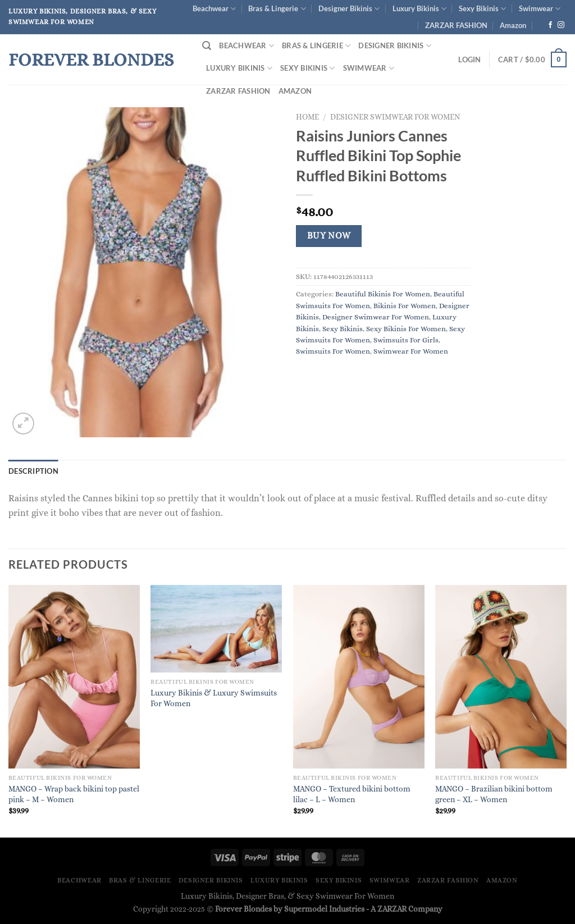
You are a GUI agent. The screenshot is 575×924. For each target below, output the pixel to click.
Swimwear (540, 9)
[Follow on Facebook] (550, 25)
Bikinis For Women (405, 306)
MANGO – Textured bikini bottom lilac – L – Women (352, 794)
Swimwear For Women (411, 351)
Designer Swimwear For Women (395, 117)
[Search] (207, 46)
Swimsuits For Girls (406, 340)
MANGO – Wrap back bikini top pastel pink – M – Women (74, 794)
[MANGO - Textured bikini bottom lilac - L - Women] (359, 677)
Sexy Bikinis (482, 9)
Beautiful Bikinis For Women (383, 294)
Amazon (513, 25)
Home (307, 117)
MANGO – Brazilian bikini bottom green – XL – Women (494, 794)
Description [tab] (33, 471)
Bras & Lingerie (277, 9)
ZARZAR (392, 909)
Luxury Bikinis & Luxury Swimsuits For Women (214, 698)
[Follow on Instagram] (561, 25)
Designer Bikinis (349, 9)
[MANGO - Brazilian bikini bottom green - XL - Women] (501, 677)
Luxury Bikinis (419, 9)
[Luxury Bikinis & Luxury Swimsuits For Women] (216, 629)
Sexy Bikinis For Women (406, 329)
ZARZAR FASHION (456, 25)
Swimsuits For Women (333, 351)
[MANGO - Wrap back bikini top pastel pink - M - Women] (74, 677)
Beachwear (214, 9)
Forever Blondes (91, 60)
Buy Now (329, 236)
